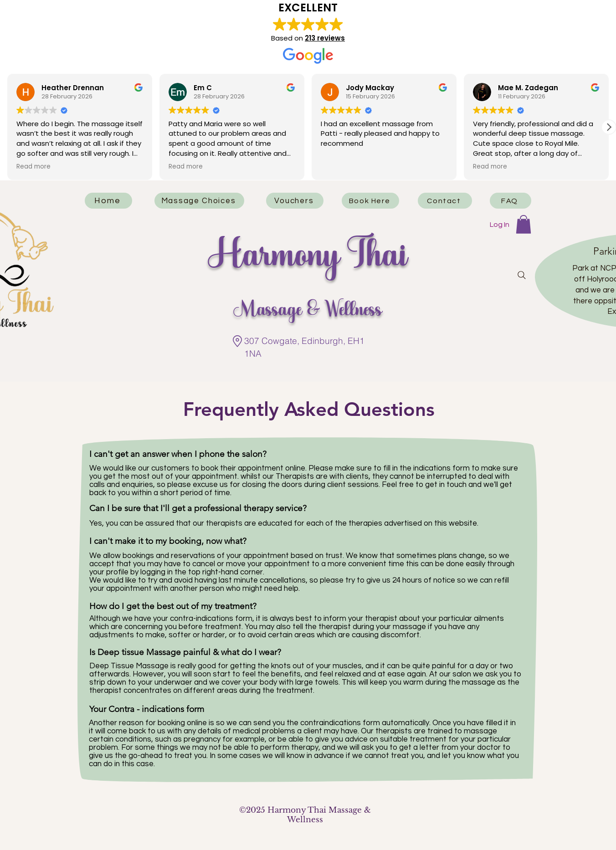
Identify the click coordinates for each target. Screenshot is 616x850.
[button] (609, 127)
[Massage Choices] (199, 201)
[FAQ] (511, 201)
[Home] (108, 201)
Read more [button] (33, 167)
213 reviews (325, 38)
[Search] (522, 275)
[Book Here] (370, 201)
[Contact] (445, 201)
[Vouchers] (295, 201)
